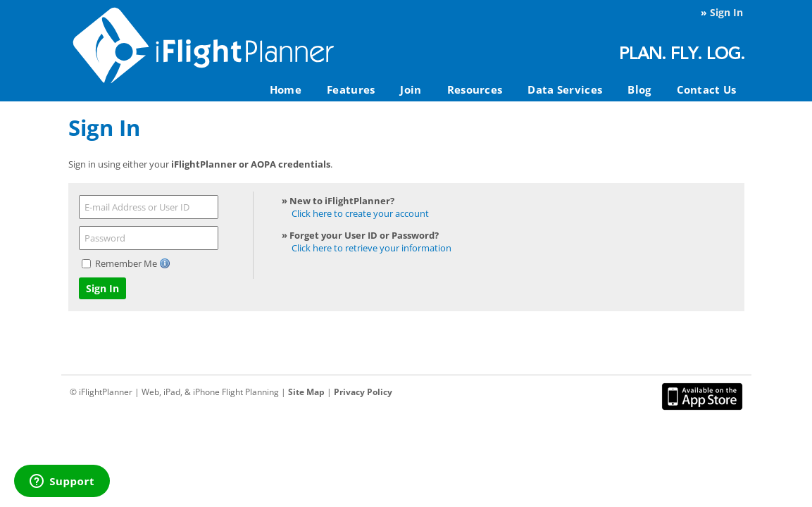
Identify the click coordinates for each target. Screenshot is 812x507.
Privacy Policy (363, 392)
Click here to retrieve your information (371, 248)
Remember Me (127, 263)
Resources (475, 89)
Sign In (726, 12)
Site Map (306, 392)
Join (411, 89)
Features (351, 89)
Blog (639, 89)
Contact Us (707, 89)
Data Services (565, 89)
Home (286, 89)
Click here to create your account (360, 213)
